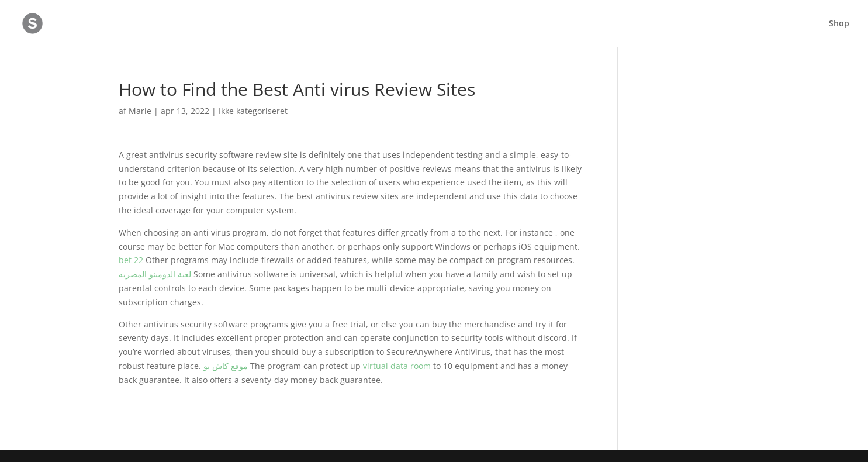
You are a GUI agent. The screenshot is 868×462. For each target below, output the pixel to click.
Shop (839, 24)
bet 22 (131, 260)
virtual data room (397, 366)
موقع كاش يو (226, 366)
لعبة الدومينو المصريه (155, 274)
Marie (140, 111)
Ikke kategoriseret (253, 111)
